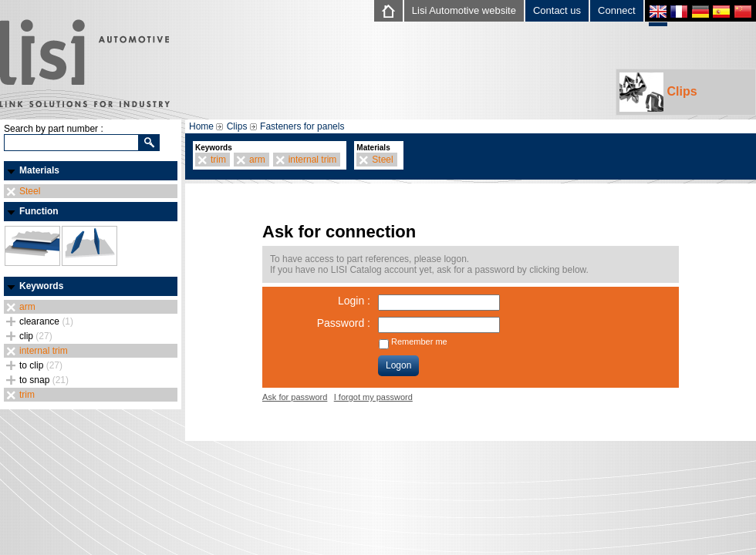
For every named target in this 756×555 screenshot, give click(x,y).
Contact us (557, 10)
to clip (41, 365)
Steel (30, 191)
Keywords (41, 286)
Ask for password (295, 397)
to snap (44, 380)
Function (39, 211)
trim (27, 395)
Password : (344, 323)
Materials (39, 170)
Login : (354, 301)
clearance (46, 321)
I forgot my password (373, 397)
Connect (616, 10)
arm (27, 307)
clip (36, 336)
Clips (658, 92)
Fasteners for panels (302, 126)
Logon (398, 365)
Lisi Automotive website (464, 10)
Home (201, 126)
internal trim (44, 351)
